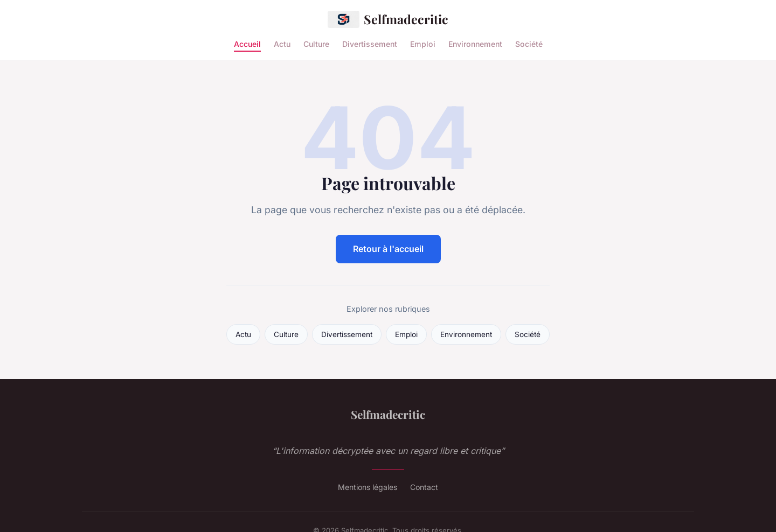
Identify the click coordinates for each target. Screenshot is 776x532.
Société (529, 43)
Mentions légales (368, 487)
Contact (424, 487)
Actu (282, 43)
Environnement (475, 43)
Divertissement (370, 43)
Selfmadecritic (388, 19)
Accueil (247, 43)
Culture (316, 43)
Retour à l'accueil (388, 249)
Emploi (423, 43)
